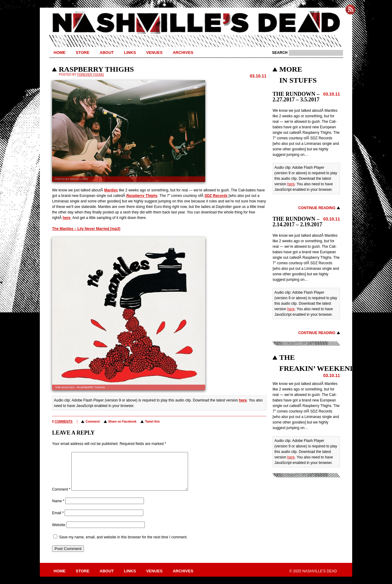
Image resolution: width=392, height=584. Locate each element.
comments (63, 422)
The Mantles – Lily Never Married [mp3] (86, 229)
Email (58, 520)
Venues (154, 53)
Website (59, 532)
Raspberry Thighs (142, 196)
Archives (183, 53)
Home (60, 53)
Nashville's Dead (196, 23)
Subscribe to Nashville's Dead (350, 9)
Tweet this (152, 422)
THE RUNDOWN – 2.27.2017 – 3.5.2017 (296, 97)
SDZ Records (216, 196)
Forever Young (91, 75)
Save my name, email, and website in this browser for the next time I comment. (123, 544)
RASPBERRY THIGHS (96, 69)
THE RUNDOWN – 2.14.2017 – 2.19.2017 (297, 222)
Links (130, 53)
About (107, 53)
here (67, 218)
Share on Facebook (122, 422)
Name (58, 508)
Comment (92, 422)
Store (83, 53)
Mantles (111, 190)
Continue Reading (317, 208)
